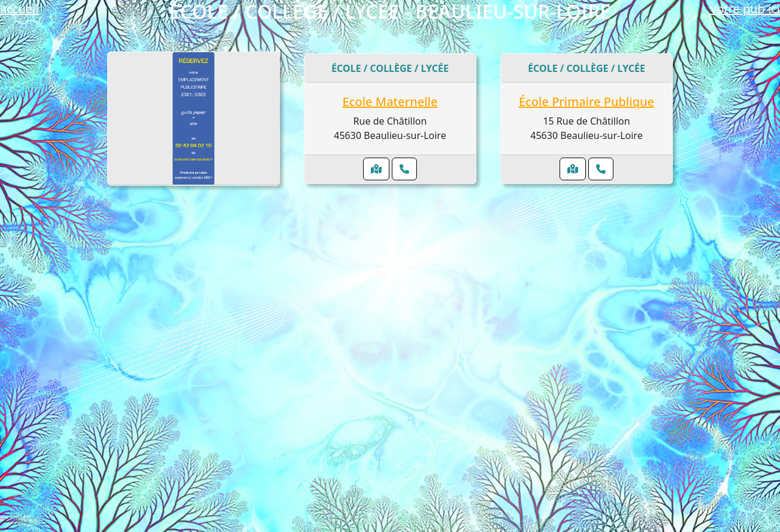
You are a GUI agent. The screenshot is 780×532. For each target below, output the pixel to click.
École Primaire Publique (586, 102)
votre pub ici (745, 9)
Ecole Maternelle (390, 102)
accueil (19, 9)
